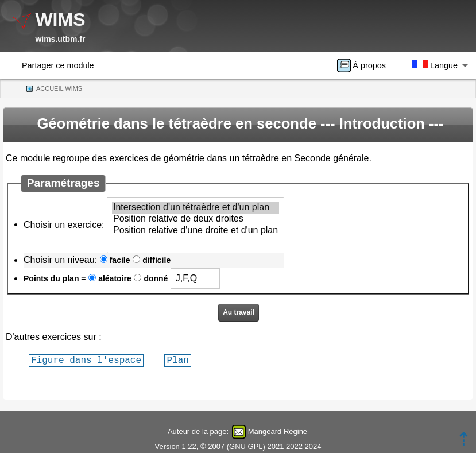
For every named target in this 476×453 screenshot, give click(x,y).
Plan (177, 360)
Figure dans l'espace (86, 360)
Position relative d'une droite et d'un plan (196, 231)
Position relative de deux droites (196, 219)
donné (156, 278)
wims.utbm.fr (60, 39)
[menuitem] (365, 65)
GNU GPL (246, 446)
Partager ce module (58, 65)
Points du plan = (55, 278)
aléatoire (115, 278)
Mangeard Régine (278, 431)
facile (120, 260)
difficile (156, 260)
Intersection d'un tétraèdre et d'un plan (196, 208)
